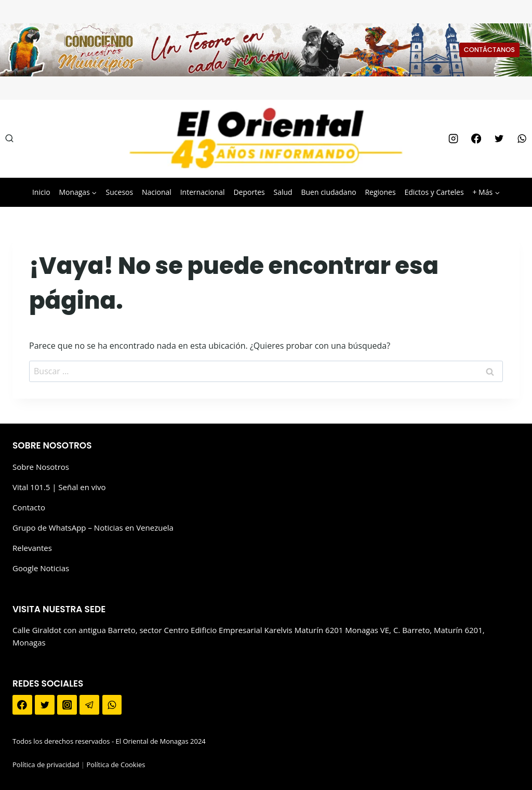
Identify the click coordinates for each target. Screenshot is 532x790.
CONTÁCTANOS (489, 50)
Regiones (380, 192)
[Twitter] (499, 139)
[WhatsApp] (522, 139)
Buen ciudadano (328, 192)
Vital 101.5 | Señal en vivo (59, 487)
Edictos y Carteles (434, 192)
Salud (283, 192)
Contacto (29, 507)
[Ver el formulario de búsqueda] (9, 139)
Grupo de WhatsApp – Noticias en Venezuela (93, 528)
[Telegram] (89, 705)
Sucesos (120, 192)
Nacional (157, 192)
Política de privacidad (46, 765)
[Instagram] (453, 139)
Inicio (41, 192)
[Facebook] (476, 139)
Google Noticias (41, 568)
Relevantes (32, 548)
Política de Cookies (116, 765)
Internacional (203, 192)
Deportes (249, 192)
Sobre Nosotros (41, 467)
